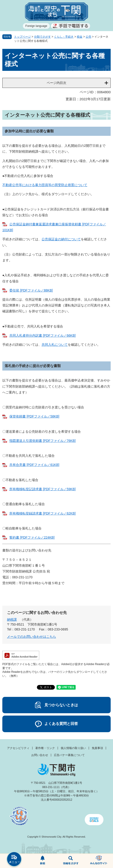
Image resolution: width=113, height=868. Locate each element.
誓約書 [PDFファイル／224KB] (32, 537)
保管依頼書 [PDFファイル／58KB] (34, 416)
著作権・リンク (45, 748)
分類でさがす (42, 37)
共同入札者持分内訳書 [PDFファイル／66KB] (42, 335)
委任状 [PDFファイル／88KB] (31, 290)
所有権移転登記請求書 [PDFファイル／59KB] (42, 489)
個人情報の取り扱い (73, 748)
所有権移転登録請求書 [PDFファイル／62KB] (42, 513)
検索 (71, 861)
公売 (88, 37)
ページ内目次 (56, 83)
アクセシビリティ (18, 748)
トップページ (22, 37)
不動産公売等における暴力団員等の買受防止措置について (45, 185)
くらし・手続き (64, 37)
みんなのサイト (99, 861)
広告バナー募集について (69, 755)
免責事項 (97, 748)
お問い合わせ (40, 755)
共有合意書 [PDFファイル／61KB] (34, 465)
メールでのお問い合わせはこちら (32, 637)
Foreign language (36, 26)
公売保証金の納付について (61, 239)
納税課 (12, 619)
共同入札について (55, 345)
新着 (42, 861)
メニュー (14, 860)
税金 (80, 37)
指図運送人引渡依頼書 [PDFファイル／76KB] (42, 441)
